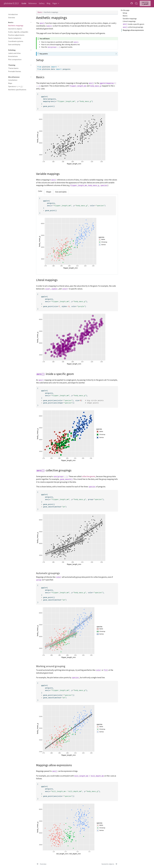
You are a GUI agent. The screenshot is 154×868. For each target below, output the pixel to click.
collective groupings (133, 27)
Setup (125, 13)
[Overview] (41, 864)
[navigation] (19, 22)
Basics (125, 16)
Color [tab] (40, 191)
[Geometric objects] (110, 864)
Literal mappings (129, 21)
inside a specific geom (133, 24)
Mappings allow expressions (133, 30)
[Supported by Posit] (145, 3)
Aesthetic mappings (51, 12)
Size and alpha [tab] (61, 192)
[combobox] (136, 3)
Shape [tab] (49, 192)
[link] (56, 3)
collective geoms (88, 476)
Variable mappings (130, 19)
